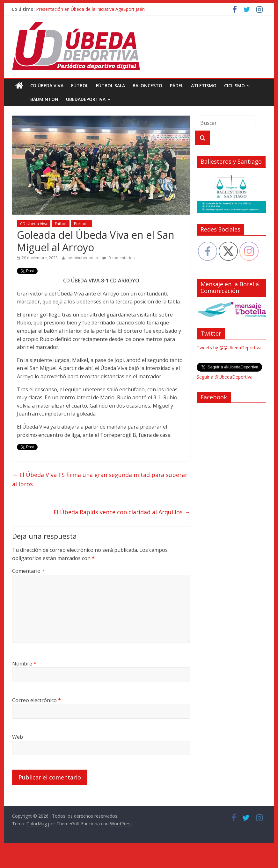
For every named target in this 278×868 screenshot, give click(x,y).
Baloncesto (147, 85)
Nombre (24, 664)
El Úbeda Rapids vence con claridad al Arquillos (122, 512)
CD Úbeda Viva (47, 85)
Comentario (28, 571)
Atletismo (204, 85)
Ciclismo (234, 85)
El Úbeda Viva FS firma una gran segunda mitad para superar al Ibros (100, 479)
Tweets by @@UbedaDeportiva (229, 348)
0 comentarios (118, 258)
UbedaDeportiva (71, 99)
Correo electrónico (37, 700)
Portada (81, 224)
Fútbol (80, 85)
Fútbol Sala (110, 85)
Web (18, 737)
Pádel (177, 85)
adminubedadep (83, 258)
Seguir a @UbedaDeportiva (225, 377)
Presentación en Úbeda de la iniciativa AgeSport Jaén (90, 9)
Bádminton (30, 99)
